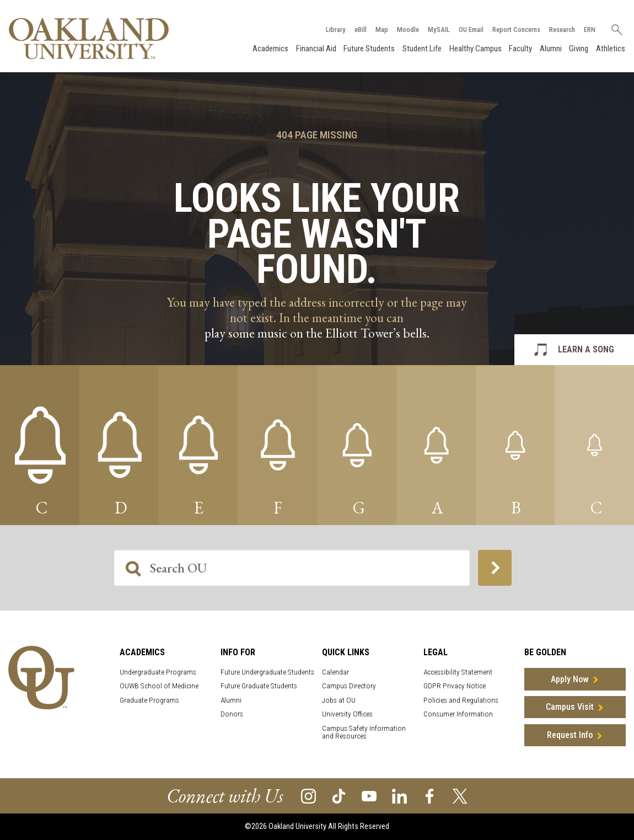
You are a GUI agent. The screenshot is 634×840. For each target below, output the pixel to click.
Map (382, 30)
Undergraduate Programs (158, 672)
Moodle (408, 30)
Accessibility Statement (458, 672)
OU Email (471, 30)
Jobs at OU (339, 700)
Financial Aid (316, 49)
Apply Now (570, 679)
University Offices (347, 714)
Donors (232, 714)
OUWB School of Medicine (159, 686)
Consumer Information (458, 714)
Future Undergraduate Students (267, 672)
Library (336, 30)
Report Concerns (516, 30)
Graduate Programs (149, 700)
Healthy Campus (475, 49)
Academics (270, 49)
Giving (579, 49)
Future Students (369, 49)
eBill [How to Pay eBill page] (361, 30)
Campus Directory (349, 686)
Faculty (520, 49)
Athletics (611, 49)
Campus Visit (570, 707)
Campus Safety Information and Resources (364, 732)
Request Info (570, 735)
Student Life (422, 49)
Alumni (551, 49)
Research (562, 30)
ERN (590, 30)
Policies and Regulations (461, 700)
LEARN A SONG (586, 349)
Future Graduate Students (259, 686)
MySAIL (439, 30)
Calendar (335, 672)
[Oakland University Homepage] (89, 38)
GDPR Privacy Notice (455, 686)
